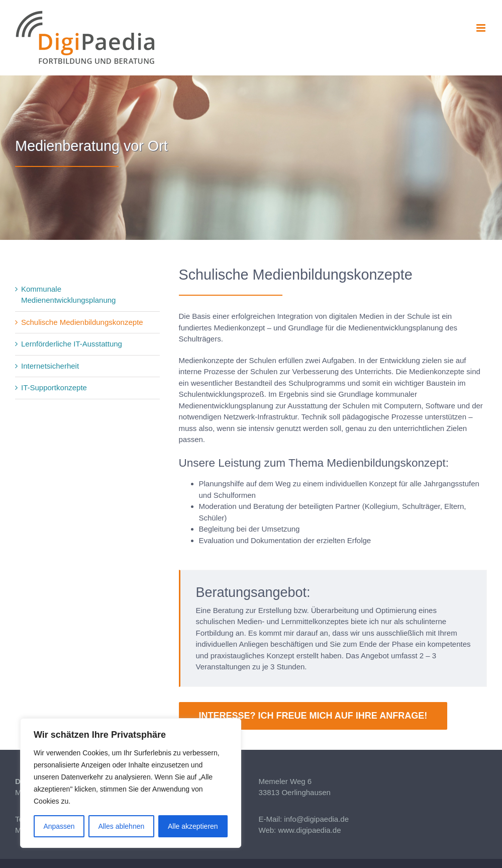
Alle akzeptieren (193, 826)
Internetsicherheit (50, 366)
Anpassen (59, 826)
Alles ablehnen (121, 826)
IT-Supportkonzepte (54, 387)
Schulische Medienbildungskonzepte (82, 322)
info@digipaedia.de (316, 819)
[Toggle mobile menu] (482, 28)
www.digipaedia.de (309, 830)
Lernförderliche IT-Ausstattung (72, 344)
